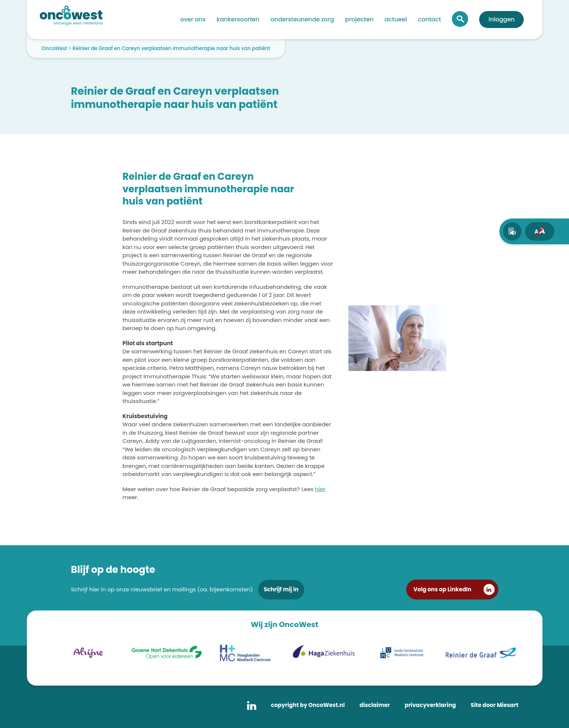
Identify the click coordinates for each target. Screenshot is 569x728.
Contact (430, 19)
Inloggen (501, 19)
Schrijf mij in (281, 589)
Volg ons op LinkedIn (442, 589)
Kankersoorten (238, 19)
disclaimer (375, 705)
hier (320, 489)
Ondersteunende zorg (302, 19)
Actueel (396, 19)
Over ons (193, 19)
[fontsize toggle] (540, 231)
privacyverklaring (430, 705)
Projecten (359, 19)
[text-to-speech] (512, 231)
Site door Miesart (495, 705)
